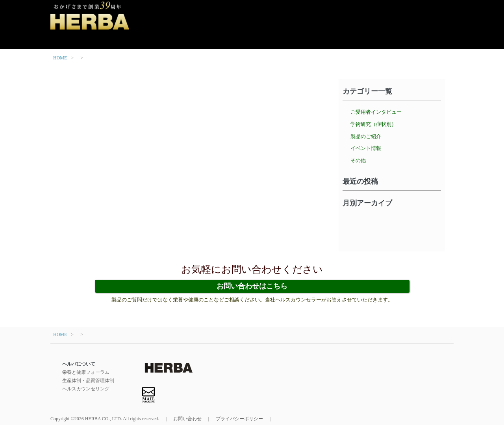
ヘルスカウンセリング (86, 389)
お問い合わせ (187, 419)
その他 (358, 160)
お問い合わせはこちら (252, 286)
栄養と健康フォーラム (86, 372)
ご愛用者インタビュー (376, 112)
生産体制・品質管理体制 (88, 381)
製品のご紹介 (366, 136)
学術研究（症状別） (373, 124)
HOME (60, 58)
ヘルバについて (79, 364)
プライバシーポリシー (239, 419)
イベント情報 (366, 148)
